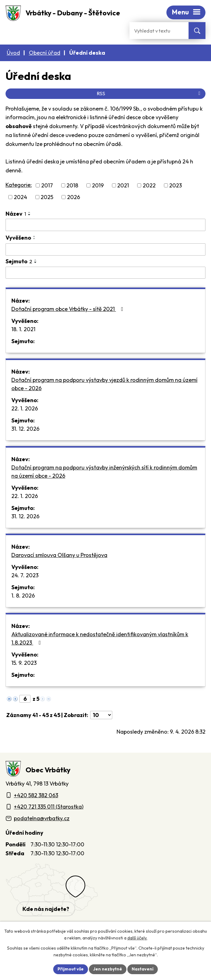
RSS (149, 93)
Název (16, 213)
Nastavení (142, 969)
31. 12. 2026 (27, 428)
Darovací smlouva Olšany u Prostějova (59, 554)
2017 (47, 185)
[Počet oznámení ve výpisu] (102, 713)
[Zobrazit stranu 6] (25, 698)
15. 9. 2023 (25, 662)
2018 (73, 185)
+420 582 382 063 (36, 793)
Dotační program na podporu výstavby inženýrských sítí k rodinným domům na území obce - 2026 (104, 470)
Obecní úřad (45, 53)
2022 (151, 185)
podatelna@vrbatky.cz (41, 816)
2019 (99, 185)
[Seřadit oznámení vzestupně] (30, 212)
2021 (125, 185)
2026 (72, 196)
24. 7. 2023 (25, 574)
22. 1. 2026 (25, 407)
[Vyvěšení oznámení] (105, 249)
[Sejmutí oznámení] (105, 272)
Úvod (13, 53)
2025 (46, 196)
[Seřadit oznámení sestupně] (30, 214)
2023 (177, 185)
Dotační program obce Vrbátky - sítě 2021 (68, 308)
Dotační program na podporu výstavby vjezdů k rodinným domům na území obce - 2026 (103, 383)
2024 (20, 196)
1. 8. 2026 (24, 594)
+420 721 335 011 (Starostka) (51, 805)
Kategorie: (18, 185)
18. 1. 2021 (25, 328)
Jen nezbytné (108, 969)
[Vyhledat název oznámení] (105, 224)
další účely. (135, 938)
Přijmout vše (72, 969)
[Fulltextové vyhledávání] (159, 31)
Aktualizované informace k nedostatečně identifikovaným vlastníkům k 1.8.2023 (97, 637)
